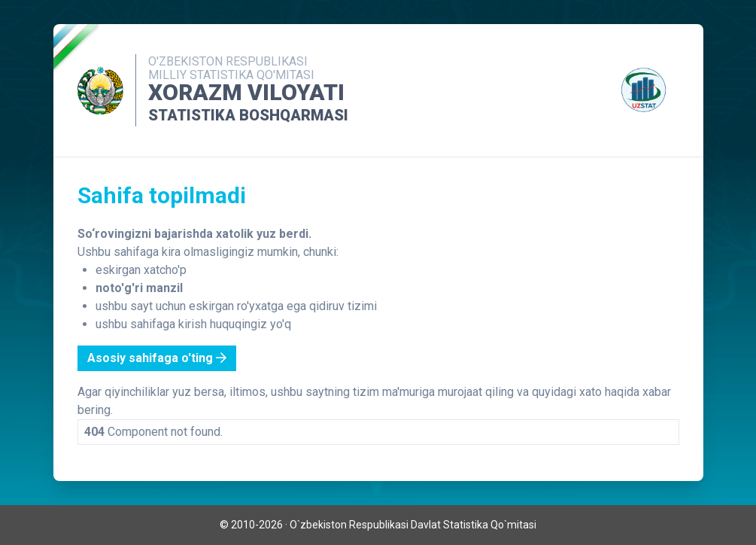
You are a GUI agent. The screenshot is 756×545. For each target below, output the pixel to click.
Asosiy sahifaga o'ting (157, 358)
